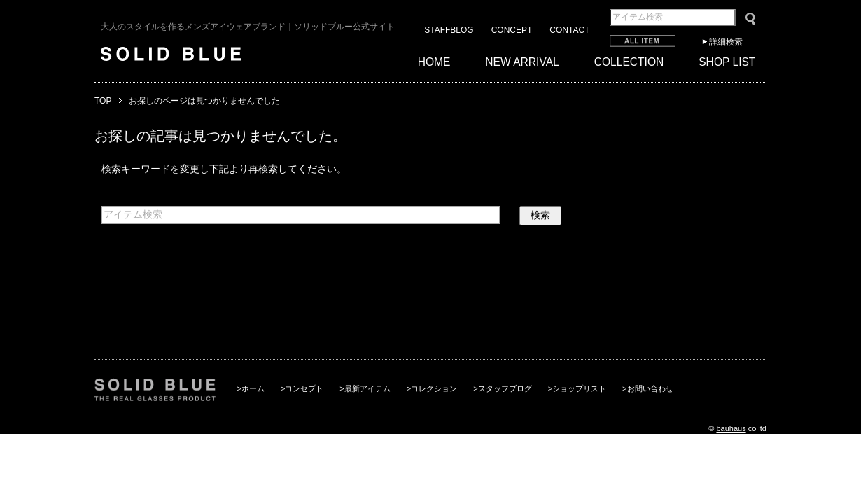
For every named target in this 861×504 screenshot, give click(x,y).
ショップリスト (579, 388)
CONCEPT (512, 30)
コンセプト (304, 388)
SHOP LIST (727, 62)
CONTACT (569, 30)
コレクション (434, 388)
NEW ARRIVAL (522, 62)
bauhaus (731, 428)
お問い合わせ (650, 388)
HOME (434, 62)
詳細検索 (726, 42)
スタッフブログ (505, 388)
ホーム (253, 388)
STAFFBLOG (449, 30)
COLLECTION (629, 62)
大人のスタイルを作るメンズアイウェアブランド (248, 27)
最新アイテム (367, 388)
